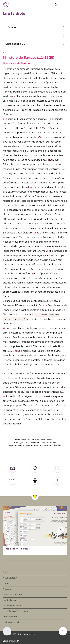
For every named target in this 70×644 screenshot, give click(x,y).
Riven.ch (15, 641)
